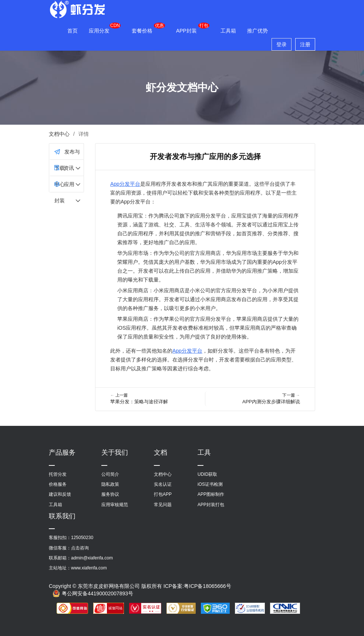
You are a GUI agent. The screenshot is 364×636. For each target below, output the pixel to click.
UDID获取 (207, 474)
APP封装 (186, 31)
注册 (305, 44)
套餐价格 (142, 31)
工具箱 (228, 31)
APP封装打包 (211, 505)
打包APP (163, 494)
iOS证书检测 (210, 484)
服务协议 (110, 494)
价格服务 (58, 484)
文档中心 (59, 134)
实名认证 (163, 484)
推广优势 (257, 31)
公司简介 (110, 474)
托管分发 (58, 474)
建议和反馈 (60, 494)
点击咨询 (80, 548)
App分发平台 (125, 184)
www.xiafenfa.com (89, 568)
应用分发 (99, 31)
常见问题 (163, 505)
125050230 (82, 538)
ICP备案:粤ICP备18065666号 (197, 586)
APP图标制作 (211, 494)
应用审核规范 (115, 505)
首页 (73, 31)
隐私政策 (110, 484)
